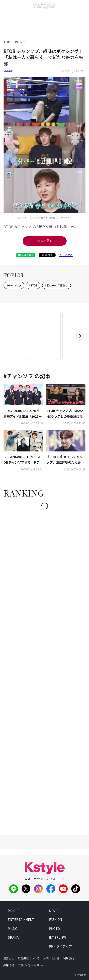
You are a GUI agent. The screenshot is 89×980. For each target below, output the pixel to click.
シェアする (66, 255)
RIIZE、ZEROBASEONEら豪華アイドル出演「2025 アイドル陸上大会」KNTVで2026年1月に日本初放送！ (23, 414)
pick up (14, 911)
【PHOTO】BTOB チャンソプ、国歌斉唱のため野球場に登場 (65, 460)
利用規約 (69, 958)
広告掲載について (29, 958)
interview (57, 937)
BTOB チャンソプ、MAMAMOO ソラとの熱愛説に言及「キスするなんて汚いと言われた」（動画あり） (66, 414)
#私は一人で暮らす (56, 285)
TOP (7, 42)
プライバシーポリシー (31, 965)
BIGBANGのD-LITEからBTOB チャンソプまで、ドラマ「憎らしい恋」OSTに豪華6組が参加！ (23, 460)
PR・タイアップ (60, 946)
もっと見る (45, 241)
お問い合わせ (51, 958)
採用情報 (9, 965)
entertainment (21, 919)
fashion (55, 919)
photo (54, 929)
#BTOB (33, 285)
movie (54, 911)
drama (13, 937)
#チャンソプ (14, 285)
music (12, 929)
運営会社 (9, 958)
